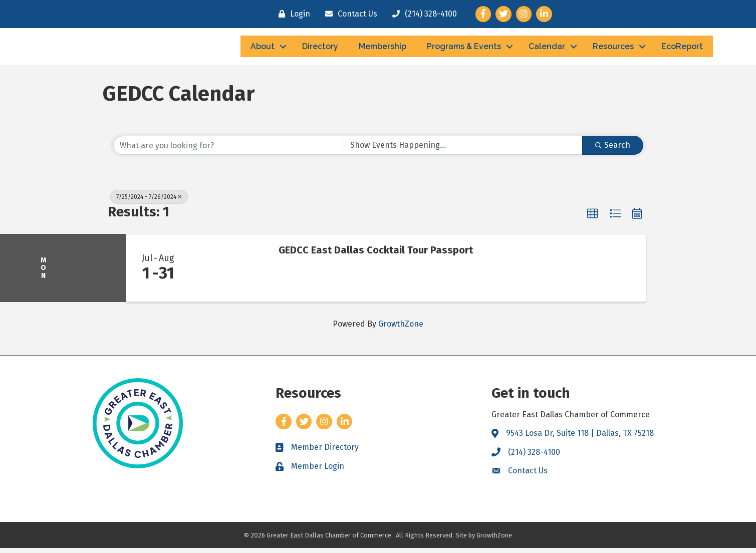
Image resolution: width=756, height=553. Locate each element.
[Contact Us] (349, 14)
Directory (320, 49)
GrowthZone (401, 329)
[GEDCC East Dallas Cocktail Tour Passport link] (230, 273)
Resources (613, 49)
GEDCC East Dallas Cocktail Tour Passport (376, 255)
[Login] (292, 14)
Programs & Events (464, 49)
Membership (383, 49)
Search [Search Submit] (613, 151)
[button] (593, 219)
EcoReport (682, 49)
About (263, 49)
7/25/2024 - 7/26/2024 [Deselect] (149, 202)
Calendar (547, 49)
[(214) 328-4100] (422, 14)
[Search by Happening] (463, 151)
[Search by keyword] (229, 151)
